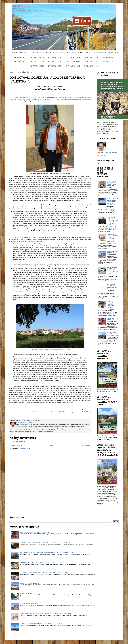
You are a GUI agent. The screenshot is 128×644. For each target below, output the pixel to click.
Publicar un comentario (19, 442)
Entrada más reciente (16, 445)
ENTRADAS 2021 (91, 62)
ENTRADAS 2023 (37, 66)
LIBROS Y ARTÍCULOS (18, 53)
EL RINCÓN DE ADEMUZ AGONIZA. (30, 583)
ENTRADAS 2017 (20, 62)
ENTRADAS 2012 (37, 57)
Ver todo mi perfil (102, 155)
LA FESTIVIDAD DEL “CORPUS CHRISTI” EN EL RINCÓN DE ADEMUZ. (112, 185)
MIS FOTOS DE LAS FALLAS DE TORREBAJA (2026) (113, 334)
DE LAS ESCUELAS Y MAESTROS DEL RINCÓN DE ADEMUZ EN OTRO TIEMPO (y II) (45, 542)
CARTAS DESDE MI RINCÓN (78, 53)
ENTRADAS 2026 (91, 66)
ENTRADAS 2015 (91, 57)
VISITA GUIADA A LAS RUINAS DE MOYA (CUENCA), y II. (113, 286)
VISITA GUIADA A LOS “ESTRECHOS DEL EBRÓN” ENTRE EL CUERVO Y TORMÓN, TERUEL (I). (48, 552)
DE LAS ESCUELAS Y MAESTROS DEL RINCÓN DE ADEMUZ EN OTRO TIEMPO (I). (44, 573)
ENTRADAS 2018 (37, 62)
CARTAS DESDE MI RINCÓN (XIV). (113, 319)
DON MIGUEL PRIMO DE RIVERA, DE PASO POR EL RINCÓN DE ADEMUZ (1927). (112, 221)
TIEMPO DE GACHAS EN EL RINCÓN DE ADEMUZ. (34, 532)
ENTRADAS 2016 (108, 57)
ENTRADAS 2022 (108, 62)
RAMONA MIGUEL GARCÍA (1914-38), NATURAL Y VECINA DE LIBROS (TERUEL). (43, 563)
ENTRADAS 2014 (73, 57)
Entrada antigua (86, 445)
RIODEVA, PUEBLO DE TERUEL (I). (113, 252)
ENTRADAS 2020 (73, 62)
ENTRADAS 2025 (73, 66)
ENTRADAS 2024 (55, 66)
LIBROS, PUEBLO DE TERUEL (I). (29, 593)
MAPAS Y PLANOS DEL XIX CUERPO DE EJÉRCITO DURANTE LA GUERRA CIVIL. (112, 202)
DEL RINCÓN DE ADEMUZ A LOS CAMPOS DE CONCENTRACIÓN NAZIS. (113, 270)
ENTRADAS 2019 (55, 62)
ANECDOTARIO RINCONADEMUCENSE (47, 53)
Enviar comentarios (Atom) (25, 448)
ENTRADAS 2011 (20, 57)
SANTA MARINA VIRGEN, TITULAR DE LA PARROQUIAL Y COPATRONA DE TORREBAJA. (112, 238)
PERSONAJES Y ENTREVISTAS (106, 53)
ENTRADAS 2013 (55, 57)
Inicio (52, 445)
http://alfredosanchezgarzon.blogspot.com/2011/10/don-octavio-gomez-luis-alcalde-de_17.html (62, 412)
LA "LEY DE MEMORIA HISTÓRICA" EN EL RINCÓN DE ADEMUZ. (113, 304)
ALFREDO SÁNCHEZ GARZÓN (108, 152)
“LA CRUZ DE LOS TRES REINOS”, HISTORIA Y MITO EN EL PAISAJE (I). (41, 624)
